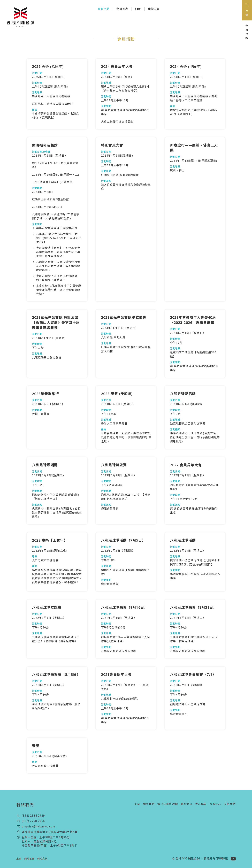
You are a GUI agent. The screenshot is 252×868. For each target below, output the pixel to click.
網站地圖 (29, 859)
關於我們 (149, 804)
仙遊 (138, 9)
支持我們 (230, 804)
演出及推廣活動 (167, 804)
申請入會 (154, 9)
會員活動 (104, 10)
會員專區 (201, 804)
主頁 (137, 804)
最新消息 (186, 804)
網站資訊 (42, 859)
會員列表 (122, 9)
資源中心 (215, 804)
